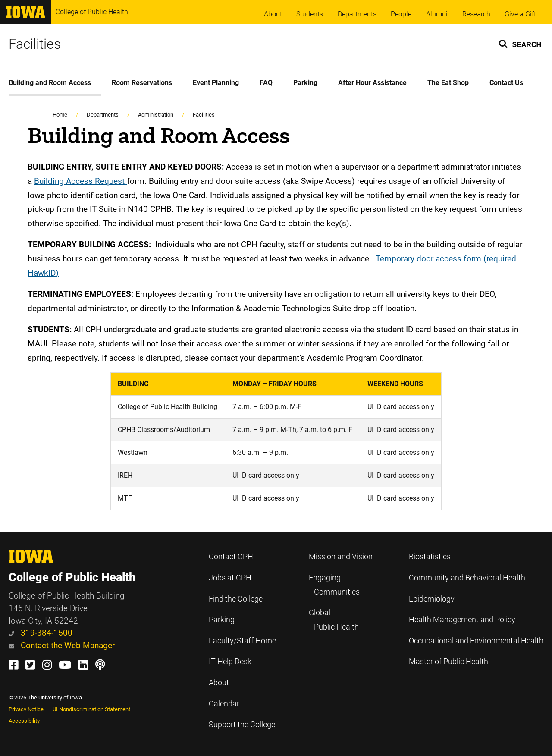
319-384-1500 (41, 633)
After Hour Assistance (372, 83)
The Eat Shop (448, 83)
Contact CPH (231, 557)
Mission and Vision (341, 557)
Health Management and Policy (462, 620)
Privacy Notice (26, 709)
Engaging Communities (334, 585)
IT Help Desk (230, 661)
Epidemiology (432, 599)
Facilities (35, 44)
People (401, 14)
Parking (305, 83)
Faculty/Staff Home (242, 641)
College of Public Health (92, 12)
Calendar (224, 704)
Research (476, 14)
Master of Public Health (448, 661)
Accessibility (24, 721)
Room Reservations (142, 83)
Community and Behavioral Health (467, 578)
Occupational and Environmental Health (476, 641)
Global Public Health (334, 620)
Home (60, 115)
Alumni (437, 14)
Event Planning (216, 83)
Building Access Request (80, 181)
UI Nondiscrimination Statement (91, 709)
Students (310, 14)
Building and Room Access (50, 83)
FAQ (266, 83)
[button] (521, 44)
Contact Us (506, 83)
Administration (156, 115)
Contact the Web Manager (62, 645)
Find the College (236, 599)
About (273, 14)
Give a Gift (520, 14)
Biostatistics (430, 557)
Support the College (242, 724)
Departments (357, 14)
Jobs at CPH (230, 578)
